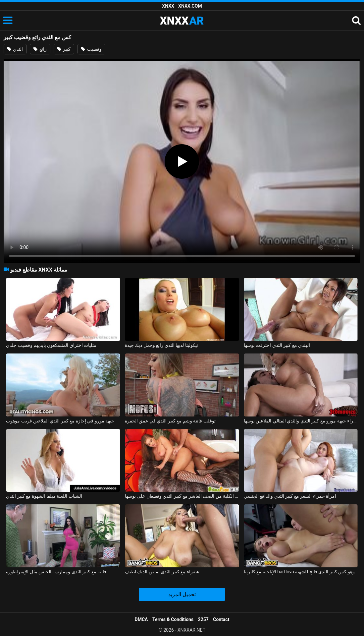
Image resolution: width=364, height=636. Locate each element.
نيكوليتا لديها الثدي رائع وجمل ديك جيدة (161, 345)
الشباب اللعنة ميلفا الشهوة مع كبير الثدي (44, 496)
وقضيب (91, 49)
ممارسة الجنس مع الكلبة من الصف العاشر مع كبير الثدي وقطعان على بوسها (182, 496)
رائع (40, 49)
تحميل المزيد (182, 594)
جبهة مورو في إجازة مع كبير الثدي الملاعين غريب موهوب (60, 421)
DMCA (141, 619)
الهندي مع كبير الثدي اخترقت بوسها (277, 345)
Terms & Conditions (173, 619)
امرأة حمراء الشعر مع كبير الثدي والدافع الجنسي (290, 496)
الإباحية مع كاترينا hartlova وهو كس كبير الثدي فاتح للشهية (299, 572)
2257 (203, 619)
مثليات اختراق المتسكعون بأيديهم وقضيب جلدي (51, 345)
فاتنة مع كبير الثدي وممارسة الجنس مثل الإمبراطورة (56, 572)
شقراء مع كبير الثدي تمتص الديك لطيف (162, 572)
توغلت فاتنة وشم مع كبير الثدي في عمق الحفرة (170, 421)
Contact (221, 619)
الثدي (15, 49)
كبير (64, 49)
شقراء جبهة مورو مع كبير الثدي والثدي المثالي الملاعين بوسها (301, 421)
